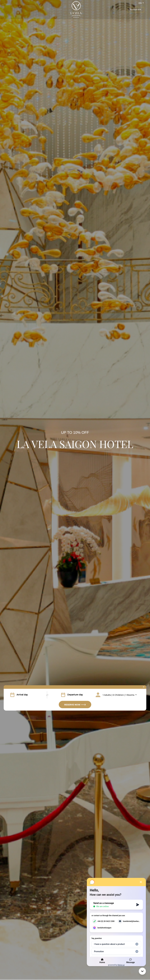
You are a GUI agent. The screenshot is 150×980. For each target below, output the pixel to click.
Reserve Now (136, 10)
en (140, 3)
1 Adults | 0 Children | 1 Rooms (119, 695)
